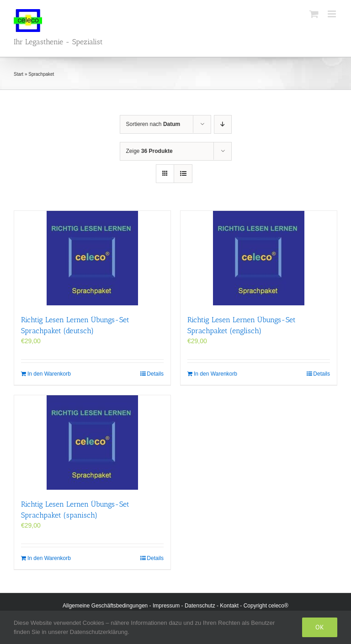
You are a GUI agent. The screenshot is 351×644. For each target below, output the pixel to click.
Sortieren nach (153, 124)
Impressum (166, 606)
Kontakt (229, 606)
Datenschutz (200, 606)
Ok (320, 627)
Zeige (149, 151)
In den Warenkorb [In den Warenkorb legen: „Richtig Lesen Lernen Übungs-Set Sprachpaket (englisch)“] (215, 374)
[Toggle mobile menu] (332, 14)
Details (155, 374)
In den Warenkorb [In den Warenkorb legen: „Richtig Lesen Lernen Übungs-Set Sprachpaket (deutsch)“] (49, 374)
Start (19, 74)
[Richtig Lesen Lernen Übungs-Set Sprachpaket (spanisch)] (92, 442)
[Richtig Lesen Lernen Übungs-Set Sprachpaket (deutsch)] (92, 258)
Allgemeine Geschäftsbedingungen (105, 606)
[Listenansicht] (183, 174)
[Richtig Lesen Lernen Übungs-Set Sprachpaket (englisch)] (259, 258)
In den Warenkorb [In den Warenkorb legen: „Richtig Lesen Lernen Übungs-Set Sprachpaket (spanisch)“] (49, 558)
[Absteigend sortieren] (223, 124)
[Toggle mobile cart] (314, 14)
